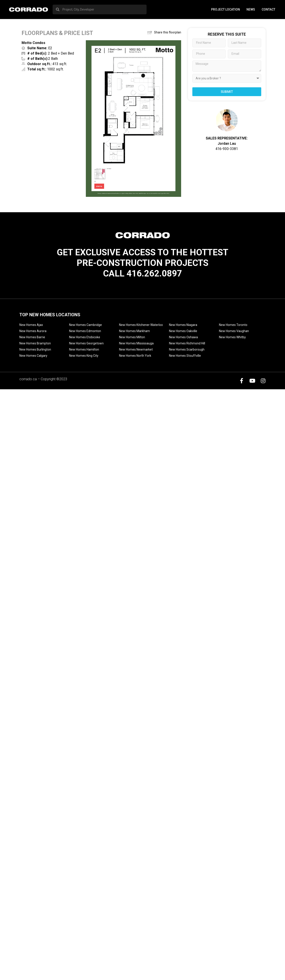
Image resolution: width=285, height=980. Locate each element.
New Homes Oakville (183, 331)
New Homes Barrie (32, 337)
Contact (268, 9)
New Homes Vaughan (234, 331)
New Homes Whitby (232, 337)
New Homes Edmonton (85, 331)
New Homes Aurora (33, 331)
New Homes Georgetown (86, 343)
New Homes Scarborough (187, 349)
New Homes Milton (132, 337)
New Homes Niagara (183, 325)
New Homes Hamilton (84, 349)
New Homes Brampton (35, 343)
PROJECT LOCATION (225, 9)
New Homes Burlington (35, 349)
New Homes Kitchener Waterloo (141, 325)
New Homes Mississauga (136, 343)
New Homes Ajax (31, 325)
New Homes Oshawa (183, 337)
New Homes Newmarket (136, 349)
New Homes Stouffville (185, 356)
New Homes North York (135, 356)
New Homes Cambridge (85, 325)
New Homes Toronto (233, 325)
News (251, 9)
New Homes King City (84, 356)
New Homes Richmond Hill (187, 343)
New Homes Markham (134, 331)
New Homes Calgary (33, 356)
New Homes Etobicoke (85, 337)
